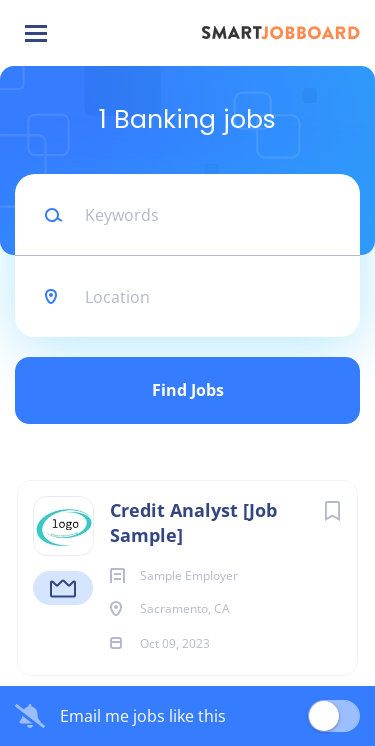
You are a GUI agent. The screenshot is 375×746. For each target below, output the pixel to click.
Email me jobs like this (143, 716)
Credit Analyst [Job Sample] (193, 522)
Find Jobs (188, 390)
